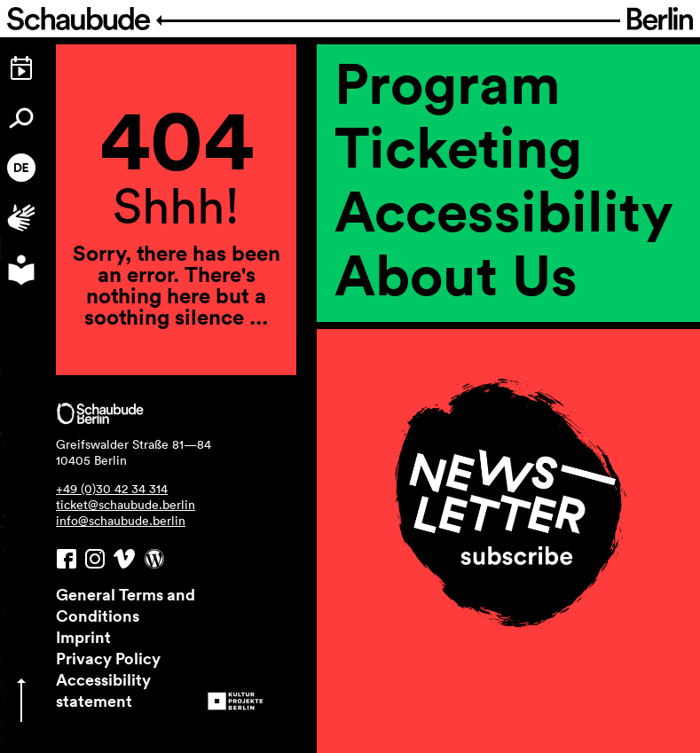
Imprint (83, 637)
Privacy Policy (108, 658)
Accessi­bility (504, 210)
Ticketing (458, 146)
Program (448, 82)
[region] (508, 363)
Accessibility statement (103, 690)
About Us (456, 274)
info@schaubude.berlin (121, 521)
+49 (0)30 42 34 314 (112, 489)
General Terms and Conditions (126, 605)
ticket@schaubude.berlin (126, 505)
